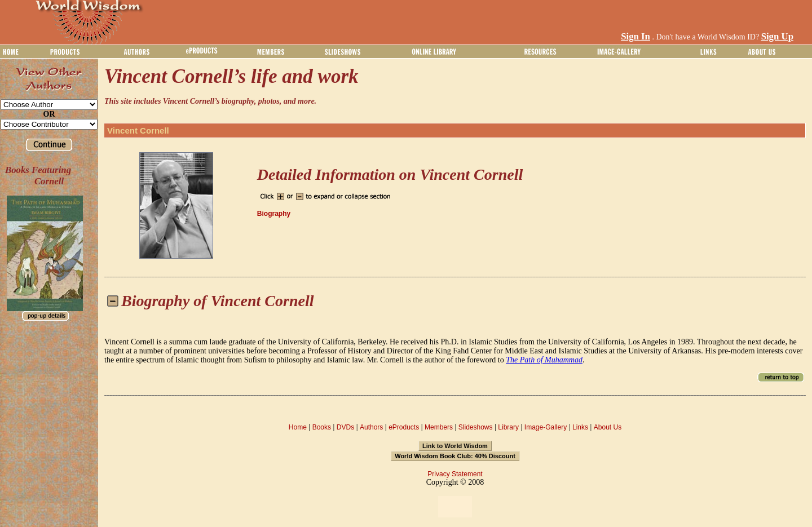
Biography (274, 214)
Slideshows (476, 427)
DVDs (345, 427)
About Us (608, 427)
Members (439, 427)
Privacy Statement (455, 474)
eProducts (404, 427)
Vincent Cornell (138, 130)
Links (580, 427)
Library (508, 427)
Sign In (636, 36)
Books (322, 427)
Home (298, 427)
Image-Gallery (546, 427)
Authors (371, 427)
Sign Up (777, 36)
